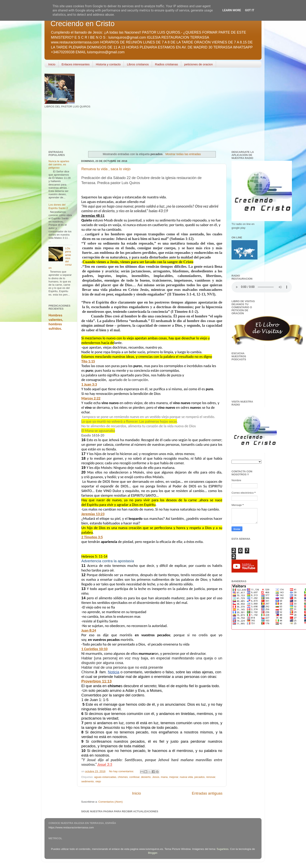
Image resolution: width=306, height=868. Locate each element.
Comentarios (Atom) (111, 802)
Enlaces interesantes (76, 64)
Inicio (52, 64)
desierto (146, 777)
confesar (134, 777)
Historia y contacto (108, 64)
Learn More (232, 10)
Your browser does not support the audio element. (262, 287)
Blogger (153, 853)
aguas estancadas (105, 777)
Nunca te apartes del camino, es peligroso (59, 164)
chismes (123, 777)
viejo (98, 781)
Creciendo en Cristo (83, 24)
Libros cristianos (138, 64)
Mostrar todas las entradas (183, 154)
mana (164, 777)
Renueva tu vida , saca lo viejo (106, 169)
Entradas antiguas (207, 793)
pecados (200, 777)
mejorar (174, 777)
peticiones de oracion (198, 64)
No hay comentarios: (122, 771)
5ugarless (223, 849)
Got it (250, 10)
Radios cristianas (166, 64)
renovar (211, 777)
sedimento (88, 781)
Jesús (156, 777)
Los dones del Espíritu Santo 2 (58, 206)
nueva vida (186, 777)
